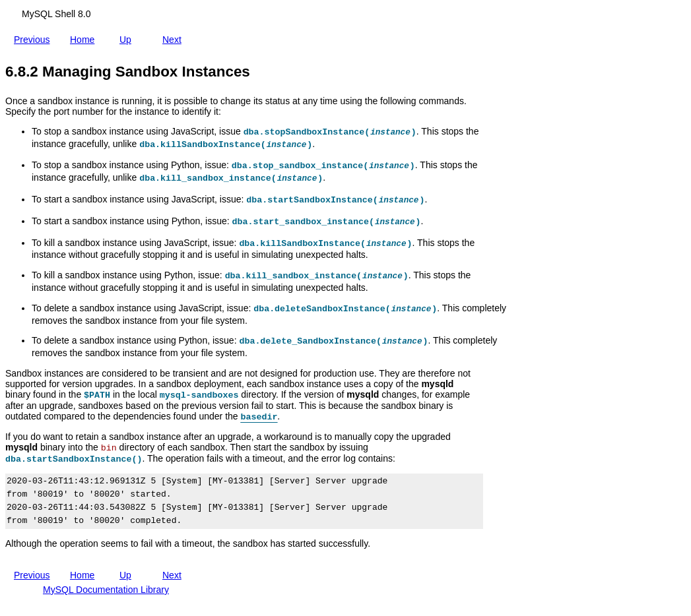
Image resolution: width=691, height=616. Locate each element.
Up (128, 37)
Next (175, 40)
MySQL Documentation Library (106, 590)
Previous (34, 37)
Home (85, 37)
